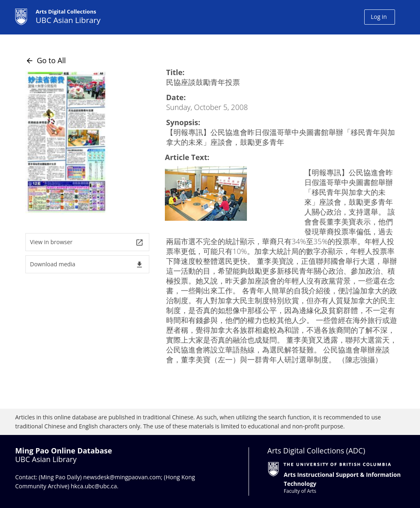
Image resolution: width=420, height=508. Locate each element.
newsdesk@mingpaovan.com (122, 477)
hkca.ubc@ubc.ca (94, 486)
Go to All (46, 60)
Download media (87, 264)
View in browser (87, 242)
